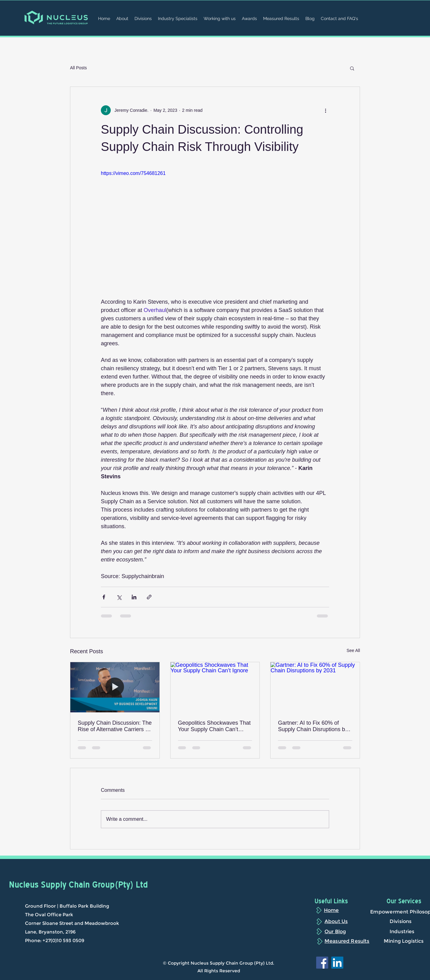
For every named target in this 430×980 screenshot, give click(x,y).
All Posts (78, 68)
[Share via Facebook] (104, 597)
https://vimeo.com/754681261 (133, 173)
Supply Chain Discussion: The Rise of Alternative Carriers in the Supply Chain (115, 726)
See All (353, 650)
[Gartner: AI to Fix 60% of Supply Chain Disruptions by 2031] (315, 687)
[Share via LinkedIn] (134, 597)
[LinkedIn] (337, 963)
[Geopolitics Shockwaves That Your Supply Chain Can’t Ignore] (215, 687)
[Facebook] (322, 963)
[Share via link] (149, 597)
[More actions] (325, 110)
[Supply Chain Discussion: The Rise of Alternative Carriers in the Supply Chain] (115, 687)
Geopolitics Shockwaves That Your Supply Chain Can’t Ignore (214, 726)
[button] (352, 68)
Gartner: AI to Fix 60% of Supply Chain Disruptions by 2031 (313, 726)
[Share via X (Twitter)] (119, 597)
